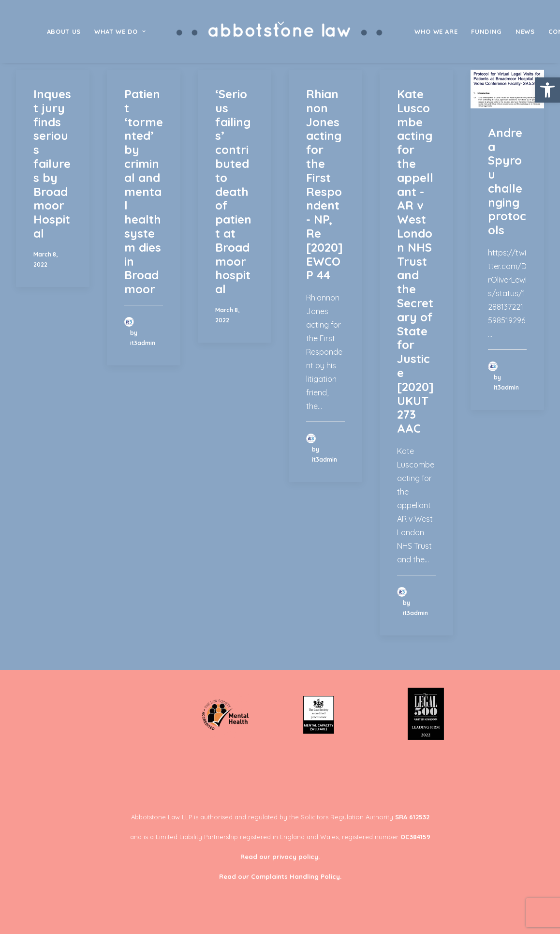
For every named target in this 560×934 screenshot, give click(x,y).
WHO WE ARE (436, 31)
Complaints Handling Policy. (296, 876)
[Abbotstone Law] (280, 31)
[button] (547, 90)
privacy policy (295, 857)
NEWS (525, 31)
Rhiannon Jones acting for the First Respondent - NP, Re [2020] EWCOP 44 (324, 184)
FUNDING (486, 31)
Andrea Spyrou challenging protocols (507, 181)
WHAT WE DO (120, 31)
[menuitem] (64, 31)
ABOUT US (64, 31)
